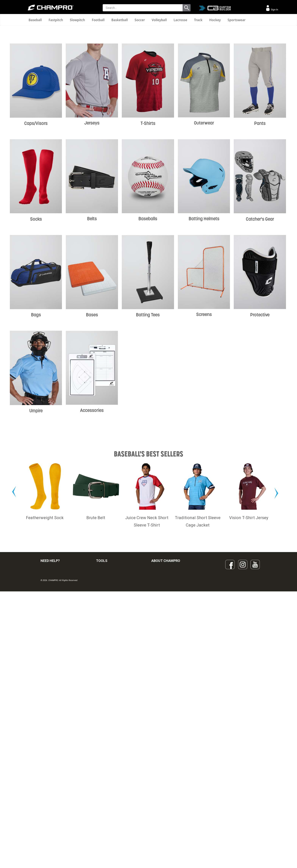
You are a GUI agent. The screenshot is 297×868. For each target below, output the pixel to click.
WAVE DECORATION (108, 817)
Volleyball (159, 20)
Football (98, 20)
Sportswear (237, 20)
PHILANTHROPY (161, 817)
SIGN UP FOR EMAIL (163, 792)
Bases (92, 388)
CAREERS (157, 825)
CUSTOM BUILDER (107, 800)
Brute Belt (96, 739)
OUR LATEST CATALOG (110, 792)
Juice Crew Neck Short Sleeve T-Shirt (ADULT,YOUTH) (147, 746)
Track (198, 20)
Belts (92, 292)
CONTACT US (49, 809)
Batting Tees (148, 388)
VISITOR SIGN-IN (50, 800)
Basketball (120, 20)
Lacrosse (180, 20)
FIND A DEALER (50, 792)
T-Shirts (148, 196)
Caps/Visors (36, 196)
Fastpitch (56, 20)
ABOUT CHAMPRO (166, 782)
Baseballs (148, 292)
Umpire (36, 483)
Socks (36, 292)
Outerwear (204, 196)
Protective (260, 388)
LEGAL (44, 817)
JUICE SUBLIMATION (108, 809)
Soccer (140, 20)
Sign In (274, 10)
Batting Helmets (204, 292)
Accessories (92, 483)
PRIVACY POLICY (51, 825)
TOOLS (102, 782)
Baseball (35, 20)
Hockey (215, 20)
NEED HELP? (50, 782)
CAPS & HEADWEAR (108, 834)
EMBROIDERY (104, 842)
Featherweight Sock (45, 739)
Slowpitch (77, 20)
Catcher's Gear (260, 292)
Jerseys (92, 196)
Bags (36, 388)
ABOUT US (158, 809)
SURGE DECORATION (109, 825)
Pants (260, 196)
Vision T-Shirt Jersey (249, 739)
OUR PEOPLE (159, 800)
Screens (204, 387)
